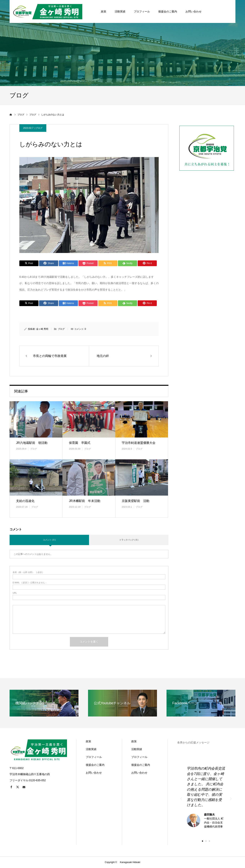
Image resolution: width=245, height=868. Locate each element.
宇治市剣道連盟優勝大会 (139, 443)
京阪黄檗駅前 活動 (136, 501)
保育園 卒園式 (80, 443)
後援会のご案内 (95, 765)
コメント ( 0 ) (49, 540)
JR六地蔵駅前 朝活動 (32, 443)
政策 (88, 741)
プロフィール (94, 757)
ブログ (39, 128)
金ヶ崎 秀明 (42, 329)
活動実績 (91, 749)
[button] (203, 841)
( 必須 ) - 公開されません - (29, 583)
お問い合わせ (94, 773)
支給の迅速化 (25, 501)
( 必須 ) (28, 572)
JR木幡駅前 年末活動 (85, 501)
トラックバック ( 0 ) (129, 540)
